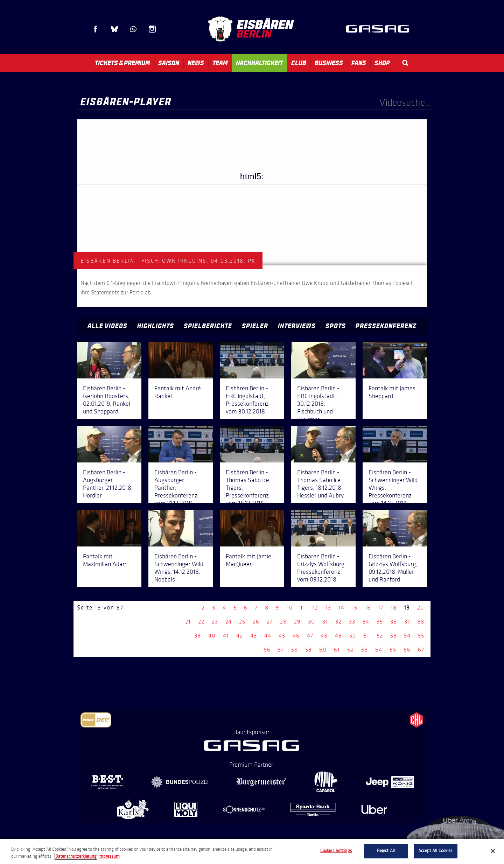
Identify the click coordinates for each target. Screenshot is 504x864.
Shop (382, 63)
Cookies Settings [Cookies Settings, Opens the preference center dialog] (336, 851)
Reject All (386, 851)
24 (229, 622)
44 (268, 636)
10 (290, 608)
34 (366, 622)
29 (297, 622)
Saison (169, 63)
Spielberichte (208, 326)
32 (338, 622)
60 (323, 650)
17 (381, 608)
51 (366, 636)
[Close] (493, 851)
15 (355, 608)
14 (341, 608)
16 (368, 608)
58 (295, 650)
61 (337, 650)
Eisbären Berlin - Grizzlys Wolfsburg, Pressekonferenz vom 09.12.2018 (321, 568)
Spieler (255, 326)
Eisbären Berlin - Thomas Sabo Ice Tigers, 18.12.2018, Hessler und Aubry (320, 484)
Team (220, 63)
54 (407, 636)
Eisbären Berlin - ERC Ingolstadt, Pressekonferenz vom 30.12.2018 (247, 400)
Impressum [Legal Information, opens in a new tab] (109, 856)
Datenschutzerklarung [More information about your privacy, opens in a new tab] (76, 856)
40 (212, 636)
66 (407, 650)
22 (201, 622)
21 (188, 622)
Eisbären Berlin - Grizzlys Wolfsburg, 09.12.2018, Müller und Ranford (393, 568)
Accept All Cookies (435, 851)
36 (394, 622)
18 (394, 608)
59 (309, 650)
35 (380, 622)
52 (380, 636)
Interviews (297, 326)
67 (421, 650)
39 (198, 636)
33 (352, 622)
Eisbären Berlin (251, 29)
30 (311, 622)
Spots (336, 326)
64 (379, 650)
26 (256, 622)
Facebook (96, 29)
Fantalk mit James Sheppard (392, 392)
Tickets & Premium (122, 63)
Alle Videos (107, 326)
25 (242, 622)
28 (283, 622)
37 (407, 622)
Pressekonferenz (386, 326)
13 (328, 608)
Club (299, 63)
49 (338, 636)
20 (421, 608)
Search (405, 63)
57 (281, 650)
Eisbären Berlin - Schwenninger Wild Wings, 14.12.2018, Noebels (179, 568)
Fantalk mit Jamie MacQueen (248, 560)
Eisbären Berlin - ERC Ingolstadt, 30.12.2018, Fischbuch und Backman (318, 404)
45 (282, 636)
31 (325, 622)
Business (329, 63)
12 (315, 608)
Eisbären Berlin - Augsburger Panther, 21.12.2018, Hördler (108, 484)
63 (365, 650)
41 (226, 636)
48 (324, 636)
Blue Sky (114, 29)
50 (353, 636)
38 (421, 622)
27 (270, 622)
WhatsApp (133, 29)
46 (296, 636)
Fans (359, 63)
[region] (252, 852)
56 (267, 650)
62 (351, 650)
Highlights (156, 326)
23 (215, 622)
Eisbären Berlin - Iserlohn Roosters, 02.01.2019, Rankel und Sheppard (107, 400)
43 (254, 636)
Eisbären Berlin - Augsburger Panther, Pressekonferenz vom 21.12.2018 (176, 488)
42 (240, 636)
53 (393, 636)
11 (303, 608)
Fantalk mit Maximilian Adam (105, 560)
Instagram (152, 29)
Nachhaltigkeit (259, 63)
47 (310, 636)
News (196, 63)
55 (421, 636)
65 (393, 650)
